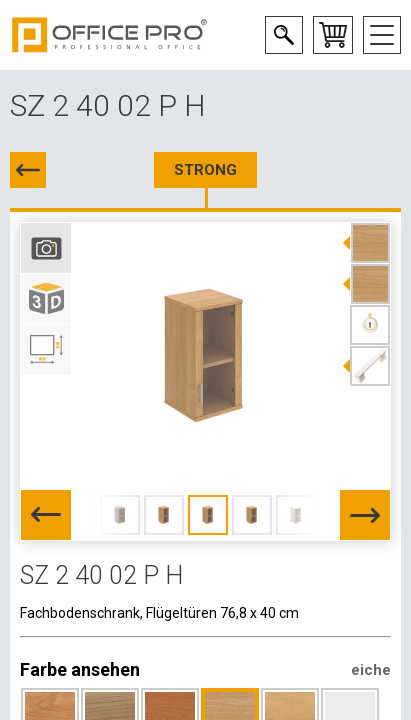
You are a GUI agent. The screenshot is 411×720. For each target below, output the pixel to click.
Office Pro (110, 35)
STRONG (205, 170)
